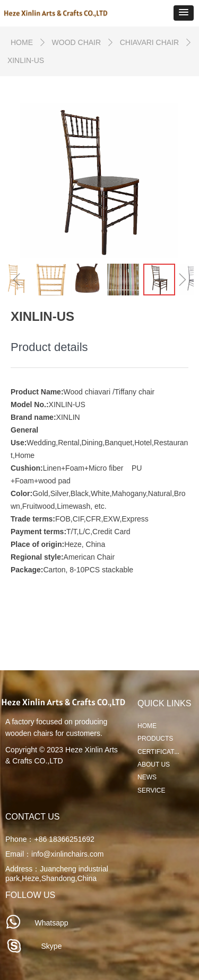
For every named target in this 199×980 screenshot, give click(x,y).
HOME (22, 42)
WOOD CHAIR (77, 42)
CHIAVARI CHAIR (150, 42)
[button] (184, 13)
